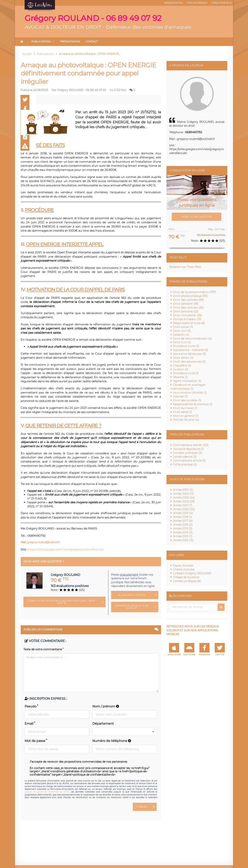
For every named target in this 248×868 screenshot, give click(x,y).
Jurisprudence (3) (185, 457)
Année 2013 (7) (183, 536)
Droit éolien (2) (183, 358)
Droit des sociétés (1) (187, 400)
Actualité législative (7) (189, 449)
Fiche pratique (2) (185, 464)
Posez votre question (197, 217)
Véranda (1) (180, 377)
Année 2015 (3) (183, 529)
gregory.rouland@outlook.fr (44, 542)
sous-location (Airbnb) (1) (190, 393)
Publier (146, 807)
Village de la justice (186, 577)
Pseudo (30, 706)
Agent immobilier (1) (187, 381)
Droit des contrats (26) (188, 308)
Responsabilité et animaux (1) (193, 404)
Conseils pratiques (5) (188, 453)
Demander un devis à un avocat (137, 607)
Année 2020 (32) (184, 509)
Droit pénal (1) (183, 412)
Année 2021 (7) (183, 505)
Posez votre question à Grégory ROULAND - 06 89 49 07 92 (67, 602)
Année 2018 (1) (183, 517)
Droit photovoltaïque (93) (190, 296)
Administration (174, 3)
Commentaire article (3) (189, 461)
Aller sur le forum (138, 595)
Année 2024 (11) (183, 494)
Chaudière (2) (182, 365)
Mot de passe (35, 741)
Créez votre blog (222, 3)
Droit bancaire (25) (186, 311)
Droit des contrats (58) (188, 300)
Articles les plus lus (186, 420)
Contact (92, 41)
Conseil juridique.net (187, 581)
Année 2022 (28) (184, 501)
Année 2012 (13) (183, 540)
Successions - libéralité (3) (191, 350)
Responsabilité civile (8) (189, 323)
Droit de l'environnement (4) (192, 339)
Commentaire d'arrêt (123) (191, 445)
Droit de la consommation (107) (195, 292)
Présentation (70, 41)
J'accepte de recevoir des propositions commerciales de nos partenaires (78, 762)
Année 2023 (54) (184, 498)
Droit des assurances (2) (189, 362)
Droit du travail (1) (185, 408)
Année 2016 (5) (183, 525)
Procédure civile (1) (186, 373)
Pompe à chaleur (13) (187, 319)
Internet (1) (180, 396)
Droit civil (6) (182, 331)
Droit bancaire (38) (186, 304)
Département (103, 724)
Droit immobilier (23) (188, 315)
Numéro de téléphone (112, 741)
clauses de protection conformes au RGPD (47, 792)
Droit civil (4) (182, 342)
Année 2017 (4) (183, 521)
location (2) (181, 369)
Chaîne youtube (184, 569)
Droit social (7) (183, 327)
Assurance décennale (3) (189, 354)
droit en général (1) (186, 416)
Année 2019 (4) (183, 513)
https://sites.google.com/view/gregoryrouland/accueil (66, 549)
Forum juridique (197, 3)
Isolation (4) (181, 335)
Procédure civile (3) (186, 346)
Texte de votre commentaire (43, 649)
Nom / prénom (106, 706)
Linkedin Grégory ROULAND (192, 573)
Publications (41, 41)
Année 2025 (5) (183, 490)
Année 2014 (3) (183, 532)
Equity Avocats (183, 565)
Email (29, 724)
